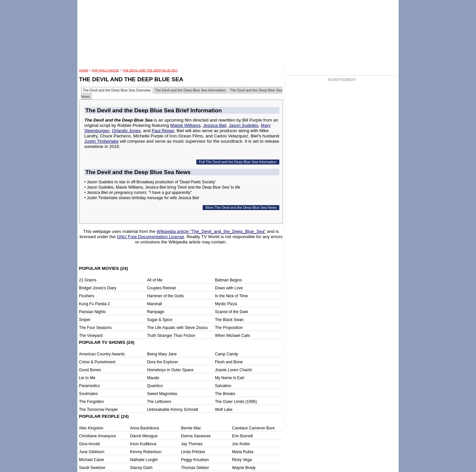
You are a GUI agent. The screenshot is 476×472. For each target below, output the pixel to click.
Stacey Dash (141, 468)
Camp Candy (226, 354)
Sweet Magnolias (162, 394)
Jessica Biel (215, 125)
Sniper (85, 320)
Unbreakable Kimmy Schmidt (173, 410)
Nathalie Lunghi (144, 460)
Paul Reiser (163, 131)
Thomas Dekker (195, 468)
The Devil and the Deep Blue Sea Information (190, 90)
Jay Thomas (192, 444)
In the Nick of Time (231, 296)
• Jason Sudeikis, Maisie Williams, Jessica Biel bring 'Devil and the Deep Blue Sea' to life (162, 187)
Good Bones (90, 370)
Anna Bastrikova (144, 428)
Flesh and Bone (229, 362)
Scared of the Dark (231, 312)
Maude (153, 378)
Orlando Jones (126, 131)
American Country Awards (102, 354)
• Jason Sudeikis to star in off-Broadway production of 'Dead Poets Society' (150, 182)
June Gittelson (92, 452)
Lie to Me (87, 378)
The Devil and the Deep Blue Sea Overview (117, 90)
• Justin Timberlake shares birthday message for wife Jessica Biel (142, 198)
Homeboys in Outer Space (170, 370)
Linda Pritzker (193, 452)
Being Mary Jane (162, 354)
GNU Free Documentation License (150, 237)
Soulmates (88, 394)
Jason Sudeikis (244, 125)
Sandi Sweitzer (92, 468)
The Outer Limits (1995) (236, 402)
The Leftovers (159, 402)
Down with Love (229, 288)
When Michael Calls (232, 336)
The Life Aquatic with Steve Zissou (177, 328)
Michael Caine (92, 460)
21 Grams (88, 280)
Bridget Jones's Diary (98, 288)
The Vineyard (91, 336)
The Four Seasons (95, 328)
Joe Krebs (241, 444)
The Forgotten (91, 402)
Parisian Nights (92, 312)
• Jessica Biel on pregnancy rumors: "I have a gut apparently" (138, 193)
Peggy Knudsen (195, 460)
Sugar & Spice (160, 320)
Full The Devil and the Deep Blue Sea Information (238, 162)
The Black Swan (229, 320)
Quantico (155, 386)
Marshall (155, 304)
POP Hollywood (105, 70)
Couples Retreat (161, 288)
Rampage (156, 312)
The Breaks (225, 394)
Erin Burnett (242, 436)
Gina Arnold (89, 444)
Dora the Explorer (163, 362)
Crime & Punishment (97, 362)
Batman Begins (228, 280)
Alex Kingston (91, 428)
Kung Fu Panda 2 (94, 304)
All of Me (155, 280)
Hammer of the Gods (165, 296)
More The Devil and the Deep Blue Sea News (241, 207)
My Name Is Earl (230, 378)
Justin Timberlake (101, 141)
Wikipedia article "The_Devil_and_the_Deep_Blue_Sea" (211, 231)
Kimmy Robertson (146, 452)
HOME (84, 70)
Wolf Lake (224, 410)
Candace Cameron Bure (253, 428)
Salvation (223, 386)
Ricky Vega (242, 460)
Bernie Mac (191, 428)
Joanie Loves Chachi (233, 370)
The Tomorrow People (98, 410)
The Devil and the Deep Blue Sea (150, 70)
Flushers (87, 296)
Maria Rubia (243, 452)
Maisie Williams (185, 125)
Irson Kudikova (143, 444)
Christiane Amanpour (98, 436)
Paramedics (89, 386)
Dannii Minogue (144, 436)
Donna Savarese (196, 436)
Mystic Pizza (226, 304)
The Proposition (229, 328)
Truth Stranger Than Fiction (171, 336)
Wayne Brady (244, 468)
